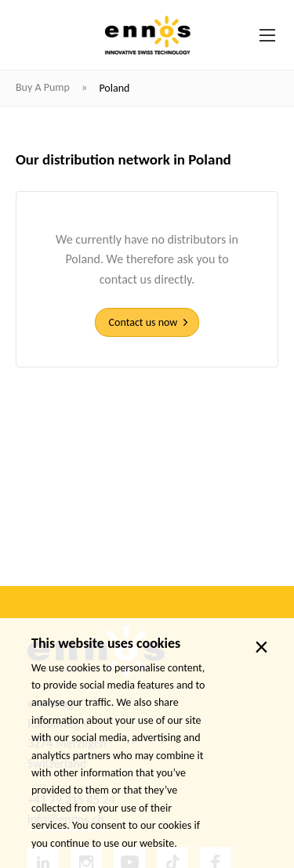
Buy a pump (44, 87)
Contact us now (143, 322)
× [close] (261, 647)
